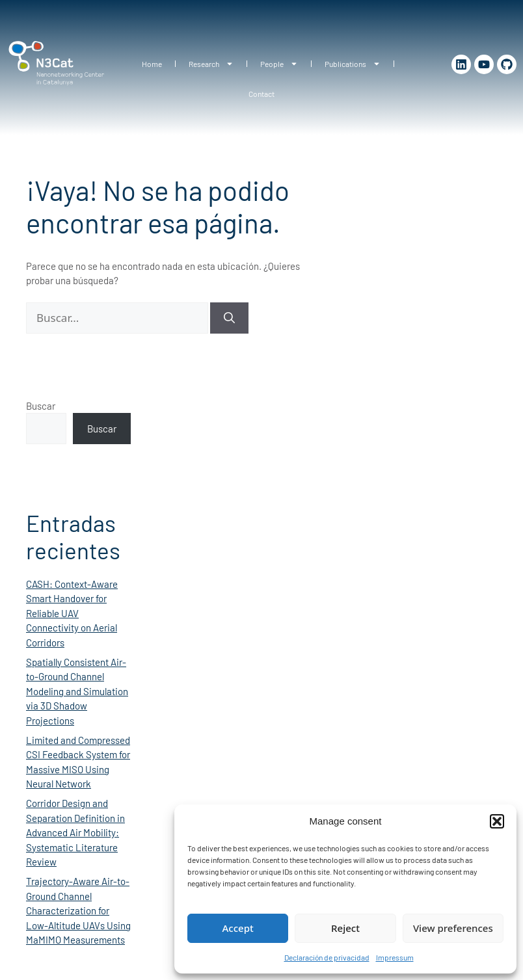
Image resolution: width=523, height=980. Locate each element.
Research (211, 64)
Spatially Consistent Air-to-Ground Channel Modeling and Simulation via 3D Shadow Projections (77, 691)
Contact (261, 94)
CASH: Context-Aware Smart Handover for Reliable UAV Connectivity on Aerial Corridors (72, 613)
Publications (353, 64)
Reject (345, 928)
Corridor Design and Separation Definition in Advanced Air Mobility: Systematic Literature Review (75, 832)
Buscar (41, 406)
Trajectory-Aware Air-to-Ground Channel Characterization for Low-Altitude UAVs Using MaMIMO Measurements (78, 910)
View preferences (453, 928)
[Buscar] (229, 318)
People (279, 64)
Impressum (395, 957)
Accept (238, 928)
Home (152, 64)
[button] (497, 821)
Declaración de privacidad (327, 957)
